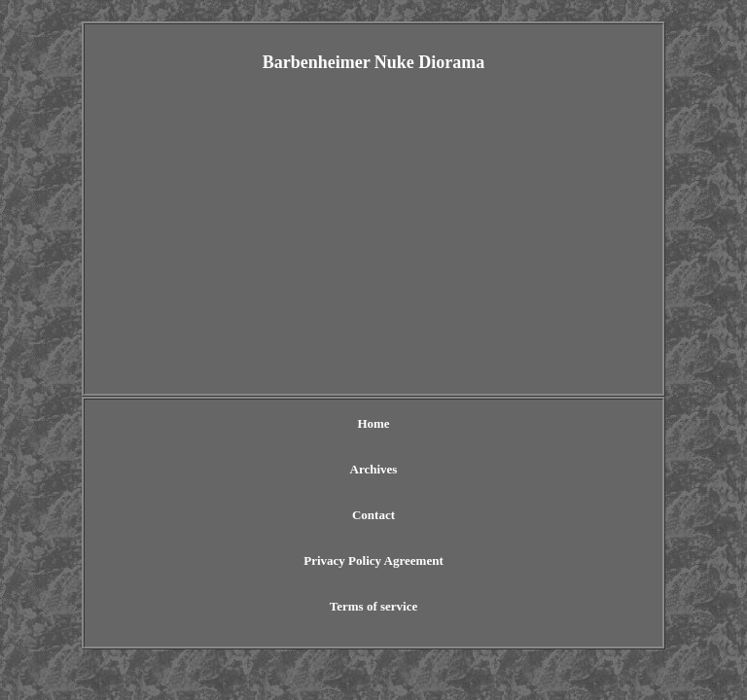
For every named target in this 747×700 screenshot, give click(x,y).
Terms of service (374, 606)
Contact (373, 515)
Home (373, 423)
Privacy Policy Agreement (373, 560)
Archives (374, 469)
